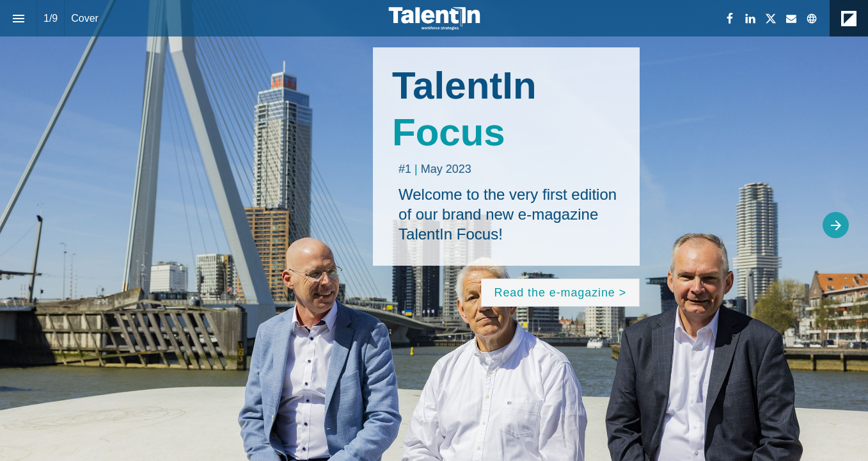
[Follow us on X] (771, 19)
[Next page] (836, 225)
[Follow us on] (812, 19)
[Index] (18, 18)
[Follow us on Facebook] (730, 19)
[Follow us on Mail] (791, 19)
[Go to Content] (561, 293)
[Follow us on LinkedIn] (750, 19)
